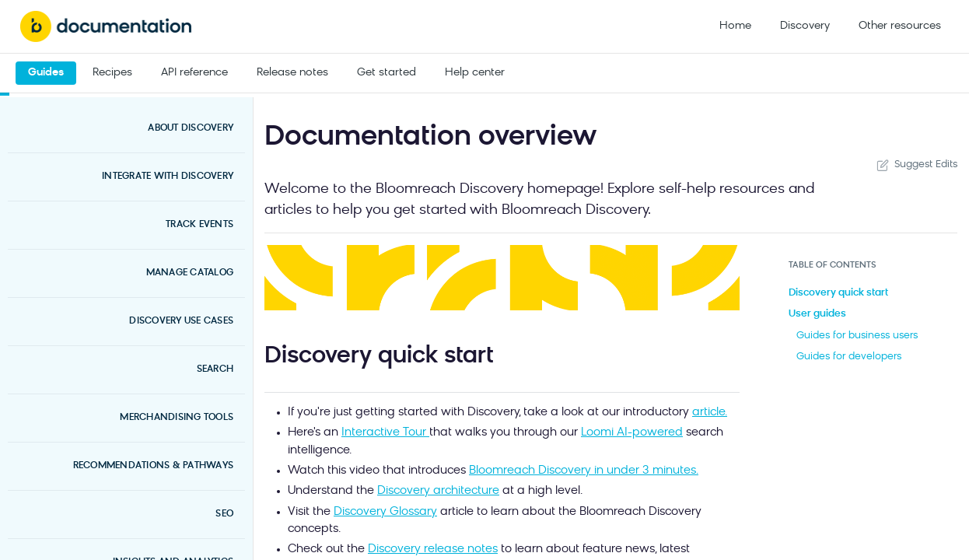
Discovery (805, 26)
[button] (502, 278)
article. (710, 413)
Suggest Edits (915, 165)
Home (735, 26)
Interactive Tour (385, 433)
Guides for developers (849, 357)
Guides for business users (857, 336)
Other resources (900, 26)
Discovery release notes (433, 549)
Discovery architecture (438, 491)
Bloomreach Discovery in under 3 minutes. (584, 471)
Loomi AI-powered (632, 433)
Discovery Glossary (385, 512)
